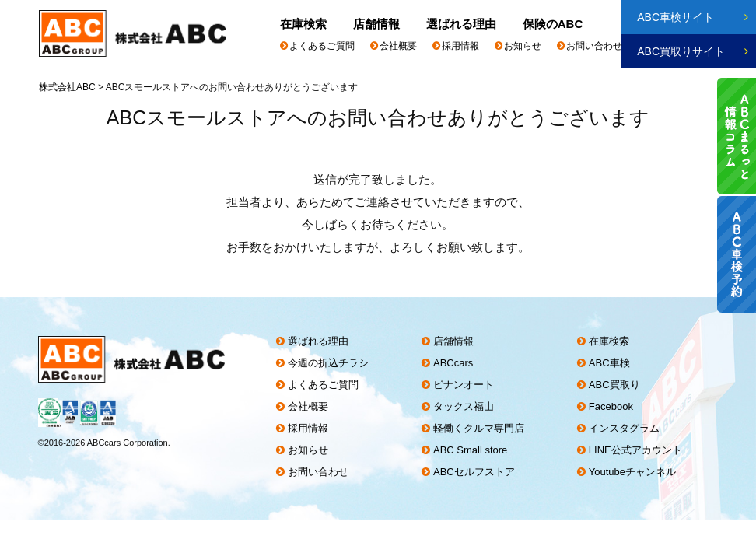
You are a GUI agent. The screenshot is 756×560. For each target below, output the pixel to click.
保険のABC (555, 24)
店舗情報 (377, 24)
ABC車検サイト (675, 17)
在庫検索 (303, 24)
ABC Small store (472, 450)
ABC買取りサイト (681, 51)
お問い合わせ (594, 46)
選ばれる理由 (463, 24)
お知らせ (523, 46)
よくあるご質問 (322, 46)
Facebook (614, 406)
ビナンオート (465, 385)
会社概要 (398, 46)
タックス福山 (465, 406)
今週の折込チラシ (328, 363)
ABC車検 (612, 363)
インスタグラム (627, 428)
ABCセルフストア (476, 472)
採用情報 (460, 46)
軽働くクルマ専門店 (480, 428)
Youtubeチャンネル (635, 472)
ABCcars (455, 363)
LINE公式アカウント (639, 450)
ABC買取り (618, 385)
